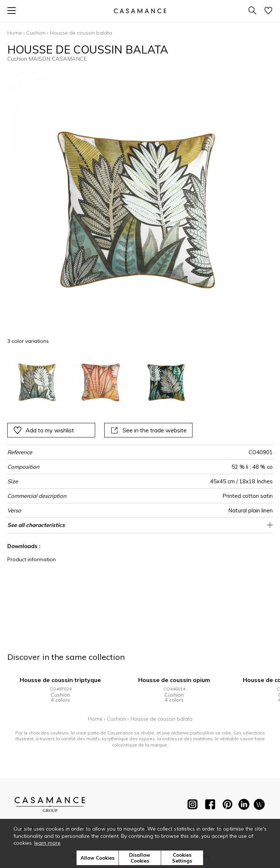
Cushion (36, 33)
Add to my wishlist (44, 430)
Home (15, 33)
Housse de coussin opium (174, 680)
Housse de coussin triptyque (60, 680)
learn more (47, 843)
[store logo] (140, 11)
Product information (32, 559)
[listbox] (140, 380)
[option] (38, 380)
